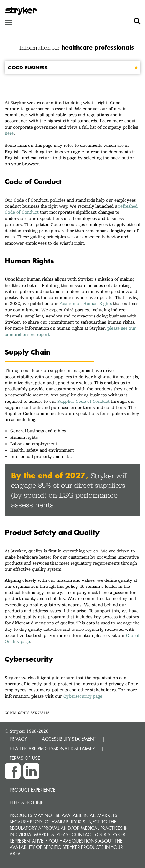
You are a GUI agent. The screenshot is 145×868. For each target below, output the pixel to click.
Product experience (32, 790)
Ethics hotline (26, 803)
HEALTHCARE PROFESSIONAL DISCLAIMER (52, 748)
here (9, 133)
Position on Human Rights (85, 303)
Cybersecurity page (83, 696)
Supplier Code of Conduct (84, 401)
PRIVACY (18, 739)
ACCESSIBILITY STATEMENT (69, 739)
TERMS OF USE (25, 758)
